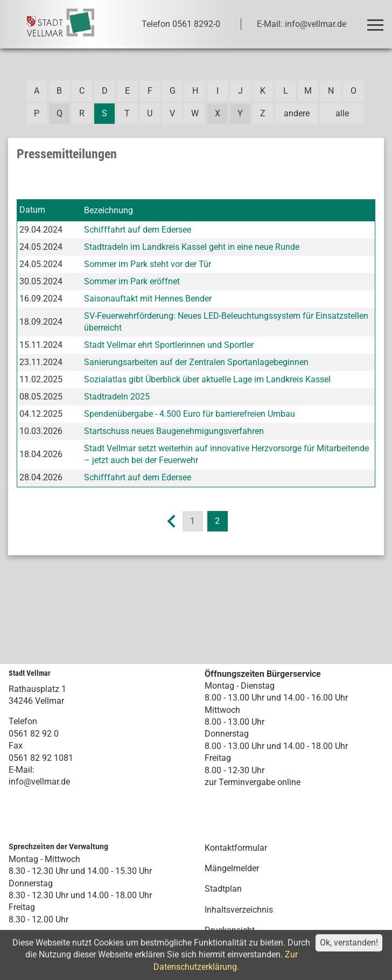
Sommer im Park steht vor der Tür (148, 264)
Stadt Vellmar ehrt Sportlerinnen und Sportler (169, 345)
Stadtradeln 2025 (117, 397)
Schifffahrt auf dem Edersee (138, 230)
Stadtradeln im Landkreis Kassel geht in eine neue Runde (192, 247)
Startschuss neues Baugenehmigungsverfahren (174, 431)
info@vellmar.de (39, 782)
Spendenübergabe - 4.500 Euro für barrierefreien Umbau (190, 414)
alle (342, 113)
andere (297, 113)
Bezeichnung (108, 210)
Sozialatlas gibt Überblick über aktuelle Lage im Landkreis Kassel (207, 379)
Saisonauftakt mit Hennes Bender (148, 299)
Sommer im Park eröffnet (132, 281)
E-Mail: (22, 770)
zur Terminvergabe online (253, 782)
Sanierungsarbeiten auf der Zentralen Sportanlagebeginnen (196, 362)
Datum (32, 210)
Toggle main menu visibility (377, 20)
